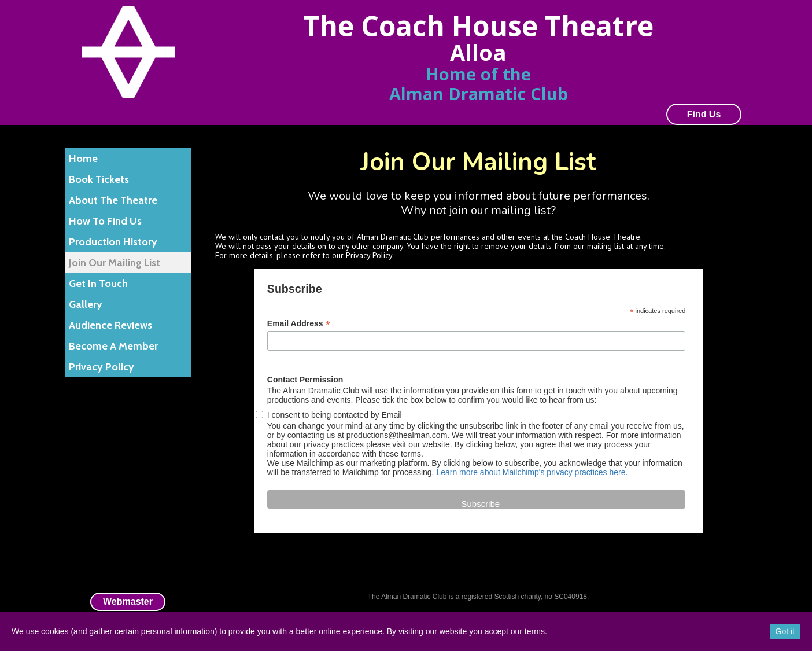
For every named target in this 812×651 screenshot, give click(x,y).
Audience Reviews (110, 325)
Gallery (86, 304)
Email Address (299, 324)
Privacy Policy (101, 367)
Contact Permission (305, 380)
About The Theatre (113, 200)
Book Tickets (99, 179)
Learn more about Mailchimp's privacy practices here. (532, 472)
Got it (785, 631)
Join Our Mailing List (115, 263)
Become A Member (113, 346)
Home (83, 159)
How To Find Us (105, 221)
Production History (113, 242)
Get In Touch (98, 284)
